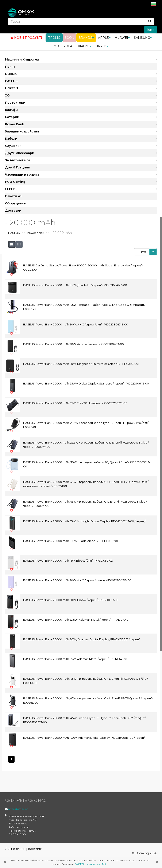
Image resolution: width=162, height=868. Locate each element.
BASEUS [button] (11, 81)
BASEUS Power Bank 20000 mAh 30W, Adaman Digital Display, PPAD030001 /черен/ (81, 639)
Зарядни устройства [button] (22, 131)
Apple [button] (104, 38)
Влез (151, 30)
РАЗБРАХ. (80, 864)
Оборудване (15, 203)
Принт (10, 67)
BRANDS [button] (86, 38)
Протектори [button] (15, 103)
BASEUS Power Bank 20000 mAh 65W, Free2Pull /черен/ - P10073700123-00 (75, 403)
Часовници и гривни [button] (22, 175)
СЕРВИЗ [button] (11, 189)
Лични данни (15, 849)
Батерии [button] (12, 117)
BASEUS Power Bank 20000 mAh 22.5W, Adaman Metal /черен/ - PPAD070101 (76, 620)
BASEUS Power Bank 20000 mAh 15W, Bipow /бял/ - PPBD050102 (68, 561)
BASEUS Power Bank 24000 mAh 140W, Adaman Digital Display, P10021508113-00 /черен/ (84, 738)
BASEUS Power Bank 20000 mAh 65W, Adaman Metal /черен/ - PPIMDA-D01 (76, 659)
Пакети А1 (13, 196)
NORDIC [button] (11, 74)
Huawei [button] (122, 38)
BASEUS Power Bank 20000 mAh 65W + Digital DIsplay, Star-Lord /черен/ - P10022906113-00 (86, 383)
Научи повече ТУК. (96, 864)
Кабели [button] (11, 139)
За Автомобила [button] (18, 160)
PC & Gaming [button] (15, 182)
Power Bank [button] (15, 124)
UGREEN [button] (11, 88)
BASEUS (14, 233)
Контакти (35, 849)
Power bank (35, 233)
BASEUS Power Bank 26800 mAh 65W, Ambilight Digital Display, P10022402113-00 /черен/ (84, 521)
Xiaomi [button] (85, 46)
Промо (54, 38)
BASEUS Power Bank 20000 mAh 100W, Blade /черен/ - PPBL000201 (70, 541)
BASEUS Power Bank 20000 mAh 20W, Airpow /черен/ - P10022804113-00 (74, 344)
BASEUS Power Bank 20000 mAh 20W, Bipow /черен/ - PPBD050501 (70, 600)
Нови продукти (27, 38)
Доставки (13, 211)
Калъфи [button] (11, 110)
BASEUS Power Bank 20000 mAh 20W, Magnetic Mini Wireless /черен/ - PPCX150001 (81, 364)
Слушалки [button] (13, 146)
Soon (70, 38)
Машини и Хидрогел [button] (22, 59)
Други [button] (102, 46)
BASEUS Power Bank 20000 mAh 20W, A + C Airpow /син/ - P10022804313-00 (76, 324)
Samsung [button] (143, 38)
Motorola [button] (64, 46)
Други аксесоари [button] (20, 153)
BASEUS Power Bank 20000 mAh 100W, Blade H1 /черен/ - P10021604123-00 (75, 285)
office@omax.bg (18, 809)
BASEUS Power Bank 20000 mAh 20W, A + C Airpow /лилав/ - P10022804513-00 (77, 580)
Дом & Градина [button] (17, 167)
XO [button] (7, 95)
